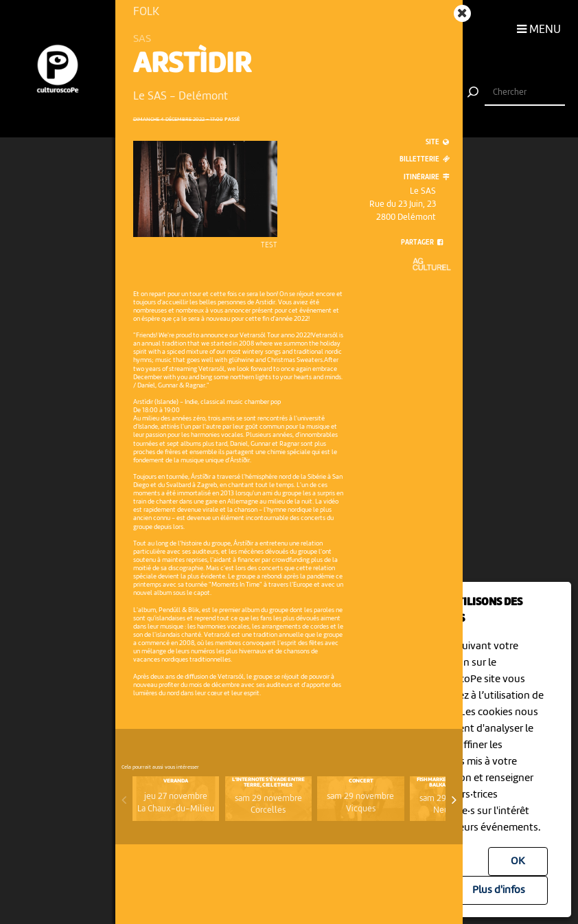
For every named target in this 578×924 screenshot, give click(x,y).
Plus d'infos (499, 890)
